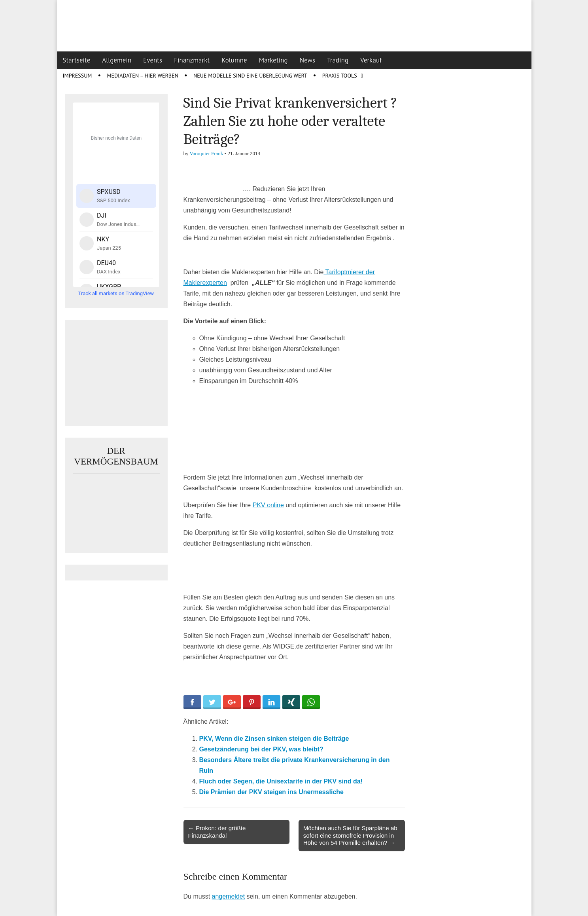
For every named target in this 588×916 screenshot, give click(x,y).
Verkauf (371, 60)
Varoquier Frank (207, 153)
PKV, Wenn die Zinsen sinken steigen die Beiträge (274, 739)
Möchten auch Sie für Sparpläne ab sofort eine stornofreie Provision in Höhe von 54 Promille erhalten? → (350, 835)
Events (153, 60)
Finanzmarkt (192, 60)
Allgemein (117, 60)
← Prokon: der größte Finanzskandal (217, 832)
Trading (338, 60)
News (308, 60)
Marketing (273, 60)
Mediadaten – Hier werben (143, 76)
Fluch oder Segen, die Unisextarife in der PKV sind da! (281, 781)
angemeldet (229, 896)
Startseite (77, 60)
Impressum (78, 76)
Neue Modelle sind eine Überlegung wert (250, 76)
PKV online (268, 505)
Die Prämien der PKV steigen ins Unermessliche (271, 792)
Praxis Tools (340, 76)
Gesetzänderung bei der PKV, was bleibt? (261, 749)
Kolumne (234, 60)
